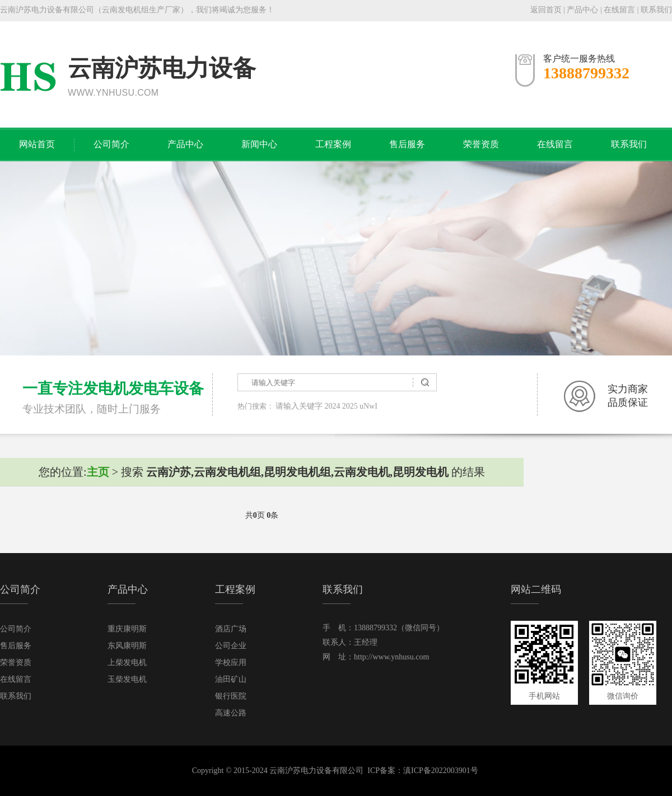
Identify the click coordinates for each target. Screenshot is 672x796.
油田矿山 (231, 679)
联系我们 (656, 10)
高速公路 (231, 713)
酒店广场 (231, 629)
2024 (333, 406)
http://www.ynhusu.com (391, 657)
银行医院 (231, 696)
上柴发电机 (127, 662)
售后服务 (407, 144)
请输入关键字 (299, 406)
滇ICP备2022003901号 (441, 771)
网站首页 (37, 144)
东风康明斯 (127, 646)
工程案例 (333, 144)
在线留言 (619, 10)
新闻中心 (259, 144)
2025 (350, 406)
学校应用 (231, 662)
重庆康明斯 (127, 629)
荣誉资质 (481, 144)
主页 (98, 472)
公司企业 (231, 646)
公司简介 (111, 144)
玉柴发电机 (127, 679)
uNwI (368, 406)
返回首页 (546, 10)
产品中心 (582, 10)
